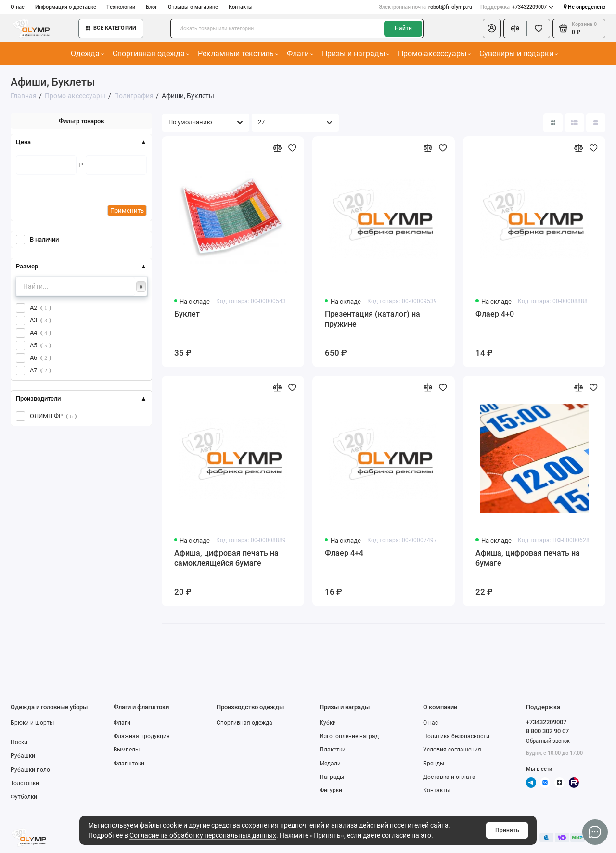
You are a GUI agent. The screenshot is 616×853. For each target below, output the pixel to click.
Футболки (24, 797)
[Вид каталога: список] (575, 123)
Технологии (121, 7)
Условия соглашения (452, 750)
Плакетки (333, 750)
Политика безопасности (456, 736)
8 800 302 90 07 (547, 731)
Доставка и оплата (449, 777)
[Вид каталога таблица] (596, 123)
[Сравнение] (515, 28)
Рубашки (23, 756)
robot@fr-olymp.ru (425, 7)
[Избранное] (538, 28)
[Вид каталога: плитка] (553, 123)
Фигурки (331, 790)
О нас (18, 7)
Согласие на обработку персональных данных (203, 835)
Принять (507, 830)
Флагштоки (129, 764)
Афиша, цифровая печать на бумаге (528, 558)
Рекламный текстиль (238, 54)
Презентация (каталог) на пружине (372, 319)
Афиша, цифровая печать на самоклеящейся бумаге (226, 558)
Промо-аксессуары (435, 54)
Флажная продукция (142, 736)
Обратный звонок (548, 741)
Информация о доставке (66, 7)
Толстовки (25, 783)
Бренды (434, 764)
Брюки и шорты (32, 723)
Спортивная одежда (151, 54)
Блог (152, 7)
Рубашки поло (30, 770)
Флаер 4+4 (344, 553)
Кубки (328, 723)
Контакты (241, 7)
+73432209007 (517, 7)
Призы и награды (356, 54)
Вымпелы (127, 750)
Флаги (300, 54)
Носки (19, 742)
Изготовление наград (349, 736)
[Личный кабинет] (492, 28)
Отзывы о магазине (193, 7)
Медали (330, 764)
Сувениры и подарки (519, 54)
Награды (332, 777)
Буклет (187, 314)
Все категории (111, 28)
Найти (403, 28)
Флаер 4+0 (495, 314)
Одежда (88, 54)
